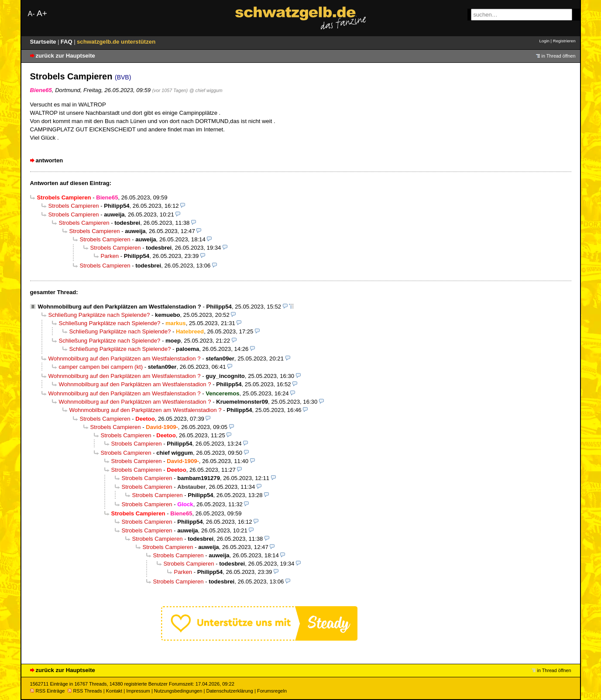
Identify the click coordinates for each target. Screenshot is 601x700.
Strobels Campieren (74, 206)
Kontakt (114, 691)
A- (31, 14)
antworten (50, 160)
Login (544, 41)
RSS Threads (85, 691)
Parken (110, 256)
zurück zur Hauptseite (65, 56)
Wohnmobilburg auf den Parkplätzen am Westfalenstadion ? (120, 307)
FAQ (67, 42)
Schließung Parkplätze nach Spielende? (99, 315)
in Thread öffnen (559, 56)
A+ (42, 13)
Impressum (138, 691)
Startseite (44, 42)
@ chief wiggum (206, 90)
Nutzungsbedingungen (178, 691)
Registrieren (564, 41)
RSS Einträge (48, 691)
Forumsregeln (272, 691)
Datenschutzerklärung (229, 691)
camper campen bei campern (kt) (101, 367)
